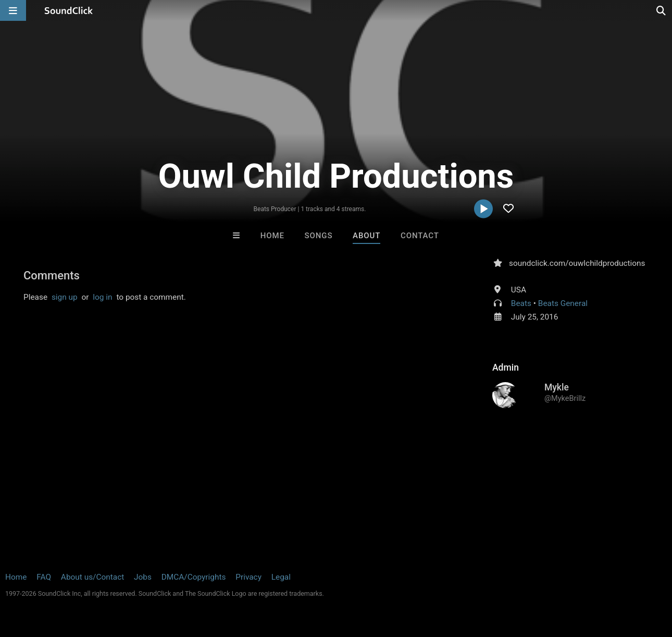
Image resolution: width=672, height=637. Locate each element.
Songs (319, 236)
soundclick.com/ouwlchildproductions (577, 263)
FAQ (44, 577)
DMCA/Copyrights (194, 577)
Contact (420, 236)
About (366, 236)
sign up (65, 297)
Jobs (143, 577)
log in (102, 297)
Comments (52, 275)
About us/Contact (92, 577)
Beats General (563, 303)
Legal (281, 577)
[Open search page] (662, 10)
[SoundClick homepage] (69, 10)
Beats (521, 303)
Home (272, 236)
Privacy (248, 577)
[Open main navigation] (13, 10)
